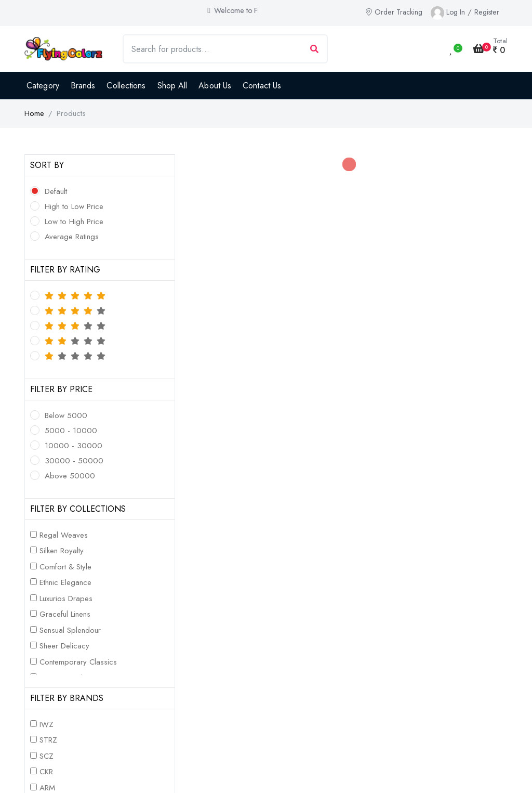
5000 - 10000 (71, 431)
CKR (46, 772)
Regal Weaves (64, 535)
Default (56, 191)
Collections (126, 86)
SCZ (46, 756)
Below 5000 (66, 415)
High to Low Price (74, 206)
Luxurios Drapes (66, 599)
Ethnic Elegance (65, 582)
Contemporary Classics (78, 662)
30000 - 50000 (74, 461)
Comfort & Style (65, 567)
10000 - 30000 (74, 446)
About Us (215, 86)
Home (34, 113)
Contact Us (262, 86)
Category (43, 86)
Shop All (172, 86)
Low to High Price (74, 222)
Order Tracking (394, 12)
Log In (456, 12)
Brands (83, 86)
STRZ (48, 740)
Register (487, 12)
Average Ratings (72, 237)
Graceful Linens (65, 614)
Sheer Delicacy (64, 646)
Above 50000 (70, 476)
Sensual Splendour (70, 630)
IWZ (46, 724)
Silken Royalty (62, 551)
